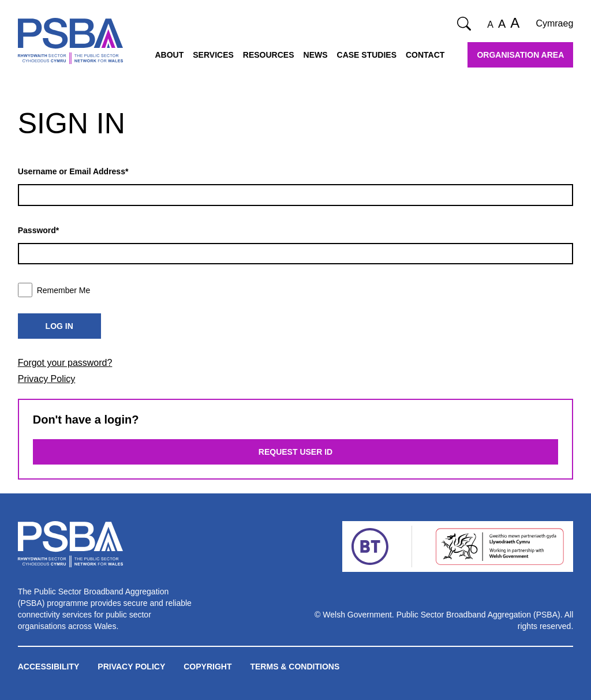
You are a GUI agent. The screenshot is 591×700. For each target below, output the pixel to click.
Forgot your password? (65, 363)
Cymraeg (554, 23)
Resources (269, 55)
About (170, 55)
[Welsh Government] (500, 546)
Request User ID (295, 452)
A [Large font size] (502, 24)
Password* (39, 230)
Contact (425, 55)
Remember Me (54, 290)
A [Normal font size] (490, 25)
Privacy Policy (47, 379)
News (316, 55)
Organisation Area (520, 55)
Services (213, 55)
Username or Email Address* (73, 171)
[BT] (370, 546)
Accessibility (49, 667)
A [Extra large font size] (515, 23)
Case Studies (367, 55)
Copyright (207, 667)
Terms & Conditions (295, 667)
